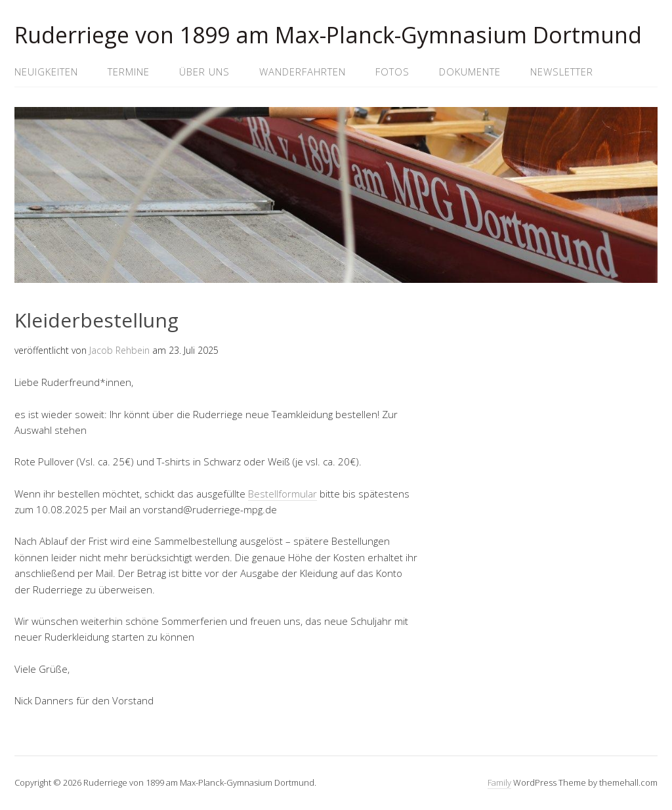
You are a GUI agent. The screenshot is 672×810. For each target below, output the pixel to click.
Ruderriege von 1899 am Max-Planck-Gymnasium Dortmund (328, 35)
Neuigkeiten (46, 72)
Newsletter (562, 72)
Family (499, 782)
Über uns (204, 72)
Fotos (392, 72)
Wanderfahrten (303, 72)
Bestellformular (283, 494)
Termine (129, 72)
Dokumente (470, 72)
